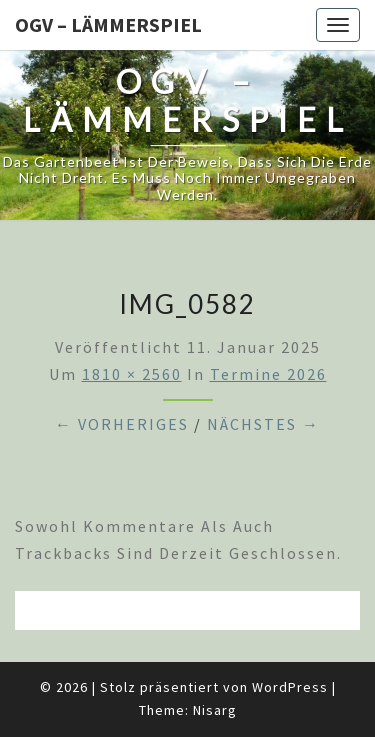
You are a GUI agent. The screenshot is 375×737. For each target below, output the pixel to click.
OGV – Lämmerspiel (108, 24)
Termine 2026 (268, 374)
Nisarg (215, 710)
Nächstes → (263, 424)
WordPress (290, 687)
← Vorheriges (122, 424)
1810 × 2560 (132, 374)
